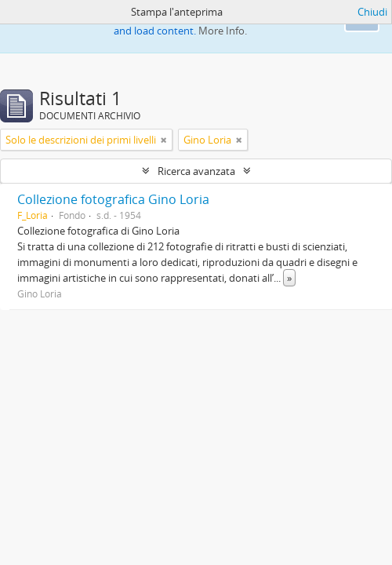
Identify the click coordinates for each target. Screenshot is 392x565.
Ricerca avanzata (196, 171)
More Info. (223, 31)
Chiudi (372, 12)
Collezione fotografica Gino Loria (113, 199)
